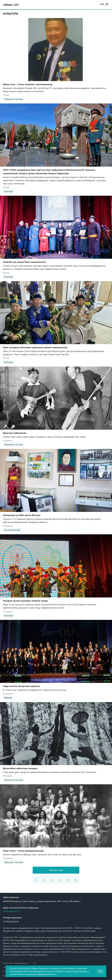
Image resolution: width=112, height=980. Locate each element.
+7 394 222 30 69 (11, 922)
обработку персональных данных (72, 971)
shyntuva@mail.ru (11, 911)
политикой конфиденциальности (41, 974)
